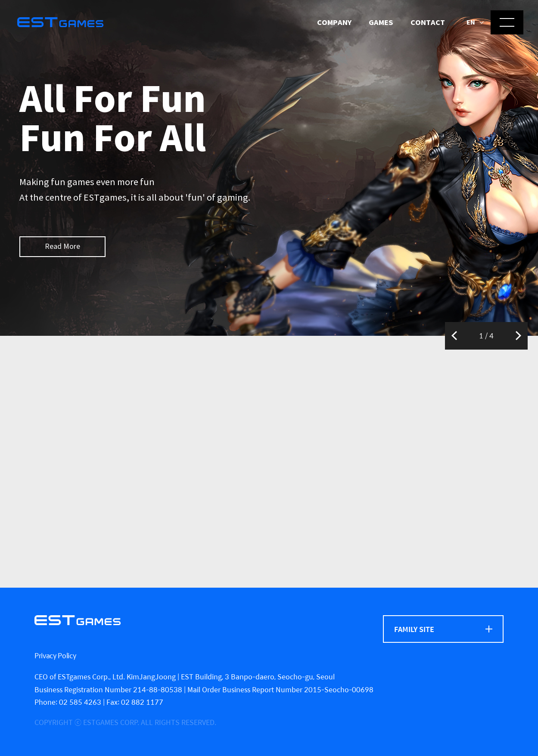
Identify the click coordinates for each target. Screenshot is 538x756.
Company (334, 23)
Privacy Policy (55, 655)
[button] (475, 23)
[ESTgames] (78, 620)
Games (381, 23)
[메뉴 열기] (507, 22)
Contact (428, 23)
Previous (454, 336)
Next (518, 336)
